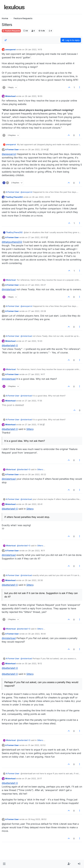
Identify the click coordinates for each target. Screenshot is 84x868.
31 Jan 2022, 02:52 (37, 745)
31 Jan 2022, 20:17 (33, 778)
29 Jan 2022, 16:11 (36, 551)
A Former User (12, 149)
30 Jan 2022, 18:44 (37, 634)
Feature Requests (11, 31)
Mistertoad (10, 96)
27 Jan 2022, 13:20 (34, 341)
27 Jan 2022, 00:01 (37, 237)
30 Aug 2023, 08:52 (37, 819)
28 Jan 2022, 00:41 (34, 504)
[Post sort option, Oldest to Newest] (6, 40)
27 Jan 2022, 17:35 (33, 401)
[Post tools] (80, 87)
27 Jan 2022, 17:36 (33, 425)
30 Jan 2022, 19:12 (33, 663)
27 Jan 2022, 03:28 (37, 311)
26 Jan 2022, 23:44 (37, 149)
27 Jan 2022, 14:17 (37, 374)
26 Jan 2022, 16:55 (34, 96)
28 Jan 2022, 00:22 (37, 474)
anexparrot (10, 49)
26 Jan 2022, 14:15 (34, 49)
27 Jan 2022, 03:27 (37, 285)
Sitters (30, 429)
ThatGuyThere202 (14, 197)
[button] (4, 864)
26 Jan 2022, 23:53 (41, 197)
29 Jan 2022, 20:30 (34, 580)
